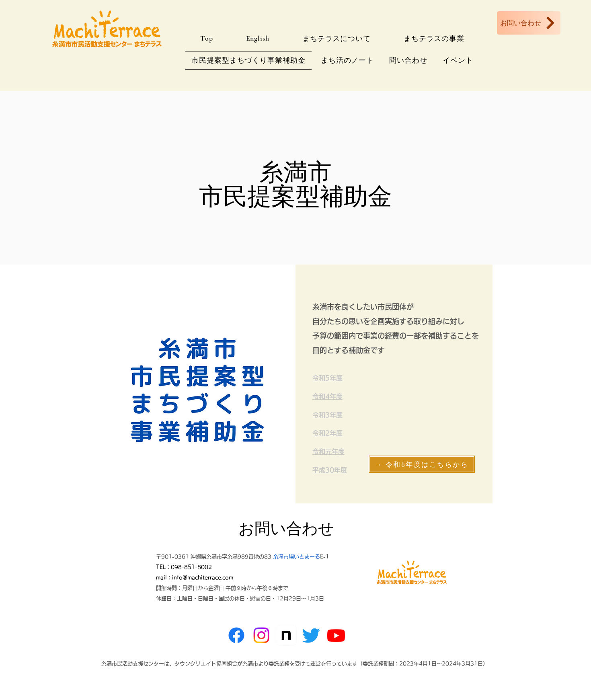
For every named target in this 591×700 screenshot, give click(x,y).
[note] (286, 635)
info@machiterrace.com (203, 578)
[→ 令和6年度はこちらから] (422, 464)
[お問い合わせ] (529, 23)
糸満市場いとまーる (297, 557)
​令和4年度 (327, 396)
